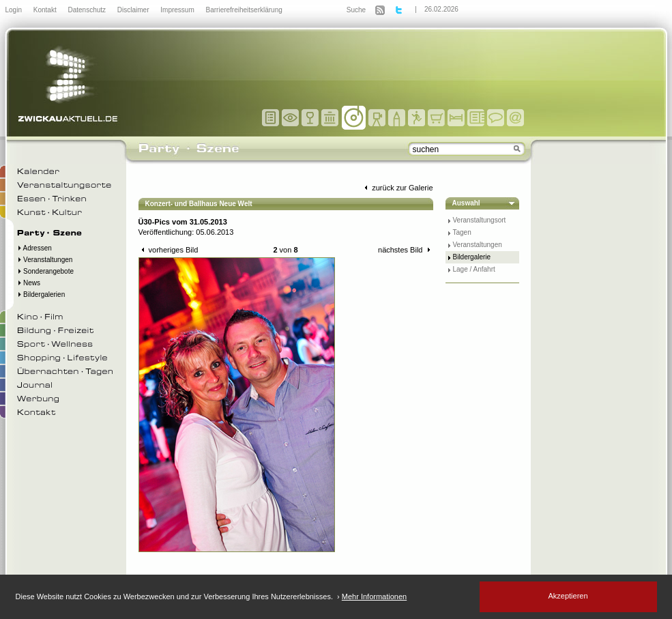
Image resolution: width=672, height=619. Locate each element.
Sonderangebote (46, 271)
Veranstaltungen (45, 260)
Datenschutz (87, 10)
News (29, 283)
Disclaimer (134, 10)
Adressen (34, 248)
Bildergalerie (472, 257)
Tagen (462, 232)
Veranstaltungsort (480, 220)
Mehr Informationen (374, 596)
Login (15, 10)
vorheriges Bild (169, 250)
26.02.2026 (441, 9)
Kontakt (46, 10)
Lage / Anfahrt (474, 269)
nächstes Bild (405, 250)
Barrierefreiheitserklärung (244, 10)
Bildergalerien (41, 294)
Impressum (178, 10)
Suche (356, 10)
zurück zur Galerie (397, 188)
